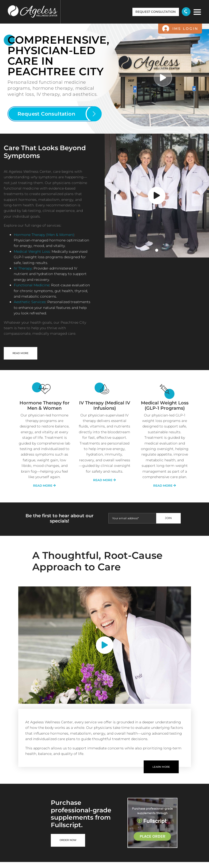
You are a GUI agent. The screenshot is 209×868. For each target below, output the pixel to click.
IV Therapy (23, 268)
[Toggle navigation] (196, 12)
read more (44, 486)
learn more (161, 767)
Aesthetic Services (30, 302)
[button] (55, 114)
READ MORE (21, 353)
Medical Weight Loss (32, 251)
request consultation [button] (156, 12)
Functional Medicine (32, 285)
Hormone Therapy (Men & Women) (44, 235)
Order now (68, 840)
